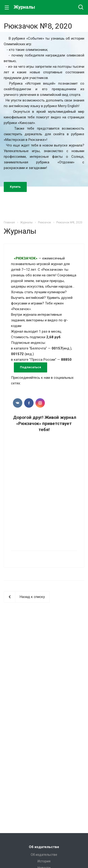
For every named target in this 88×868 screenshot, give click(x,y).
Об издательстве (44, 847)
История (44, 861)
